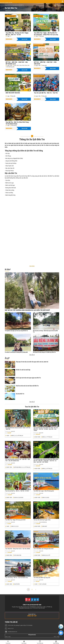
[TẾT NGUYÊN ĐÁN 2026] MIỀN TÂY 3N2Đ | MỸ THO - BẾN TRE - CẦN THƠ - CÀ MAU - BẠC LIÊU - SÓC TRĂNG (46, 429)
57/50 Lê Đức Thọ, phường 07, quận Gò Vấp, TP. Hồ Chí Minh (20, 625)
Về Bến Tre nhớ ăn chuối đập (23, 370)
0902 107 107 (11, 629)
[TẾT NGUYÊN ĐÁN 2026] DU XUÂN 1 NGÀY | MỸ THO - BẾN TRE (18, 428)
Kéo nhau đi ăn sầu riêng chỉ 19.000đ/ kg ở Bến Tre (44, 352)
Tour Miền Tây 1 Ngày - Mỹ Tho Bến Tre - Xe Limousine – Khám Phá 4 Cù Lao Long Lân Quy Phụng (46, 35)
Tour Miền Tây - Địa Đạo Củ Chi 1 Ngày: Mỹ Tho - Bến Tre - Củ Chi (17, 34)
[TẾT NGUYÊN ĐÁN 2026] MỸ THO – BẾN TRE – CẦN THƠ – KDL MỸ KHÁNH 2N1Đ (18, 460)
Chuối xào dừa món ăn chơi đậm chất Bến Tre (27, 386)
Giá (6, 433)
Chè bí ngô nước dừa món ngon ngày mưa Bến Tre (28, 378)
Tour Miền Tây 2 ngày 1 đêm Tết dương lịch (44, 491)
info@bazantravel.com (13, 632)
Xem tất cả (32, 355)
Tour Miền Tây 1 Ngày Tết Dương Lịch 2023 (15, 520)
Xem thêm (32, 266)
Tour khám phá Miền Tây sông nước (42, 578)
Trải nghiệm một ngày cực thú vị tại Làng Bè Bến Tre (16, 331)
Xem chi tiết (24, 39)
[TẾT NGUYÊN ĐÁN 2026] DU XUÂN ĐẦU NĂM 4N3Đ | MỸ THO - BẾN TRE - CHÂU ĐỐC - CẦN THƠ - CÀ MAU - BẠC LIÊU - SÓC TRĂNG (46, 461)
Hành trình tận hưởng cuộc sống (6, 3)
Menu (62, 3)
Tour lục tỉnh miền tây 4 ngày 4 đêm (42, 520)
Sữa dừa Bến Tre (20, 394)
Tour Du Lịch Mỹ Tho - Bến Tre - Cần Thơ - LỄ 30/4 (17, 491)
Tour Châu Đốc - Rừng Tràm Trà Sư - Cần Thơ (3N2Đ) (18, 549)
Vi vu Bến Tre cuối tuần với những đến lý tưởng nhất (16, 352)
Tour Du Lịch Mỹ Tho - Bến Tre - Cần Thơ (46, 93)
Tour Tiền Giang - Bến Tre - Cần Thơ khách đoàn (17, 578)
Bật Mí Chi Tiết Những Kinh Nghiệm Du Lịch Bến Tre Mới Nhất (27, 310)
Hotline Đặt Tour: (32, 614)
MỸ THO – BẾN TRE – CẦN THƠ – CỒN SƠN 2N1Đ (45, 63)
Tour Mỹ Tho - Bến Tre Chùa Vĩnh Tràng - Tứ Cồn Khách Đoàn (18, 123)
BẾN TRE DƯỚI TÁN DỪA (13, 93)
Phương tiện (8, 431)
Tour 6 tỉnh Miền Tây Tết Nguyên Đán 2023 (44, 549)
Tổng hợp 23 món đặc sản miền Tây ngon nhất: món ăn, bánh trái (32, 362)
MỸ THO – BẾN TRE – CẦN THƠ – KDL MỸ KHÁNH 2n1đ (17, 63)
